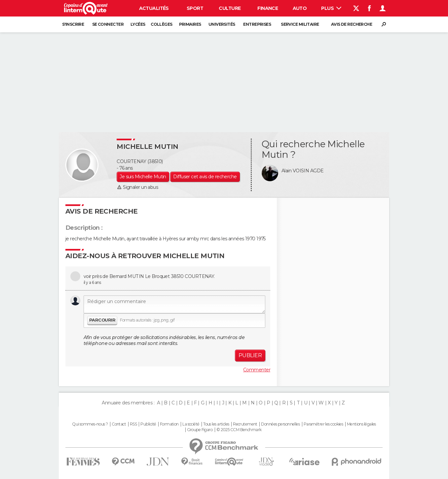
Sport (195, 8)
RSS (133, 424)
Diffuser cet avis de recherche (205, 177)
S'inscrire (73, 24)
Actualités (154, 8)
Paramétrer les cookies (323, 424)
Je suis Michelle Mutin (143, 177)
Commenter (257, 370)
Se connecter (108, 24)
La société (191, 424)
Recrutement (245, 424)
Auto (300, 8)
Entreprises (257, 24)
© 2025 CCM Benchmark (239, 430)
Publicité (148, 424)
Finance (268, 8)
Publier (250, 355)
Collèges (162, 24)
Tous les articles (216, 424)
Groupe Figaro (200, 430)
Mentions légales (361, 424)
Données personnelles (280, 424)
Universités (222, 24)
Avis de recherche (352, 24)
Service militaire (300, 24)
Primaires (190, 24)
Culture (230, 8)
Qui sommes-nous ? (90, 424)
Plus (331, 8)
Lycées (138, 24)
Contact (119, 424)
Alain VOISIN (295, 171)
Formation (169, 424)
